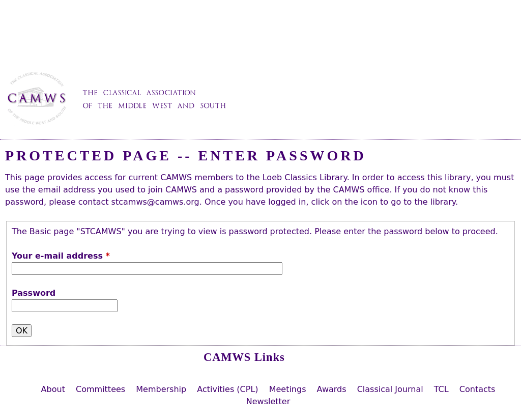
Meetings (288, 389)
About (53, 389)
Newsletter (268, 401)
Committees (100, 389)
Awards (332, 389)
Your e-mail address (61, 256)
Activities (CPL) (227, 389)
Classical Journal (390, 389)
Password (34, 293)
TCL (441, 389)
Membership (161, 389)
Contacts (477, 389)
